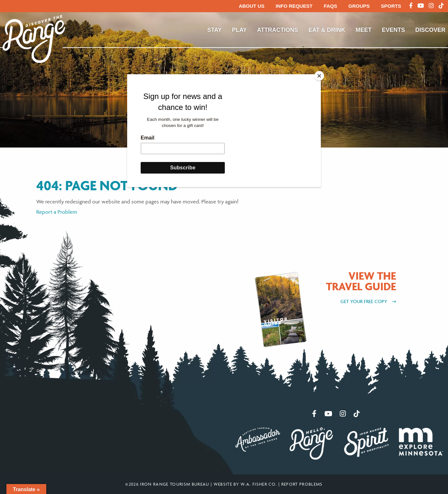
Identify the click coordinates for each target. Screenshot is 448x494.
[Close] (319, 76)
